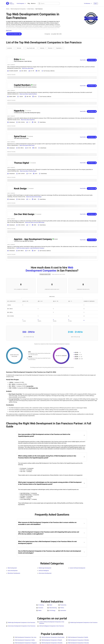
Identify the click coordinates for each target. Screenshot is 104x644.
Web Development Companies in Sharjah (52, 621)
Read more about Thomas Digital (28, 171)
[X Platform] (95, 641)
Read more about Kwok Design (34, 197)
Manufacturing (53, 588)
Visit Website (92, 60)
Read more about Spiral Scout (27, 145)
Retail (51, 585)
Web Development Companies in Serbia (25, 621)
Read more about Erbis (28, 68)
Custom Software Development (77, 568)
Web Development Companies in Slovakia (52, 623)
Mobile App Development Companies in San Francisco (22, 603)
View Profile (83, 60)
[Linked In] (93, 641)
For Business (87, 3)
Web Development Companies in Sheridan (79, 621)
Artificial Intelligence (44, 571)
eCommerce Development (45, 573)
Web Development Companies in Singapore (26, 623)
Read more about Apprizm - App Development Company (30, 248)
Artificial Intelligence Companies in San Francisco (52, 606)
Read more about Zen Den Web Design (35, 222)
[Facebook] (97, 641)
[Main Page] (10, 3)
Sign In (95, 3)
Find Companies (22, 3)
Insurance (41, 588)
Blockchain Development (14, 573)
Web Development (12, 568)
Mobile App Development (45, 568)
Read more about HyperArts (28, 120)
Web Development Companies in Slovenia (78, 623)
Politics (62, 588)
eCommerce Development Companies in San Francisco (22, 606)
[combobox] (11, 48)
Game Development (13, 571)
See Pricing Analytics (14, 34)
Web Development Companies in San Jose (26, 618)
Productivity (63, 585)
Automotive (63, 591)
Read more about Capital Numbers (28, 94)
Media (40, 591)
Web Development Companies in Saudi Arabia (53, 618)
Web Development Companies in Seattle (78, 618)
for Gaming (41, 585)
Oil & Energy (52, 591)
